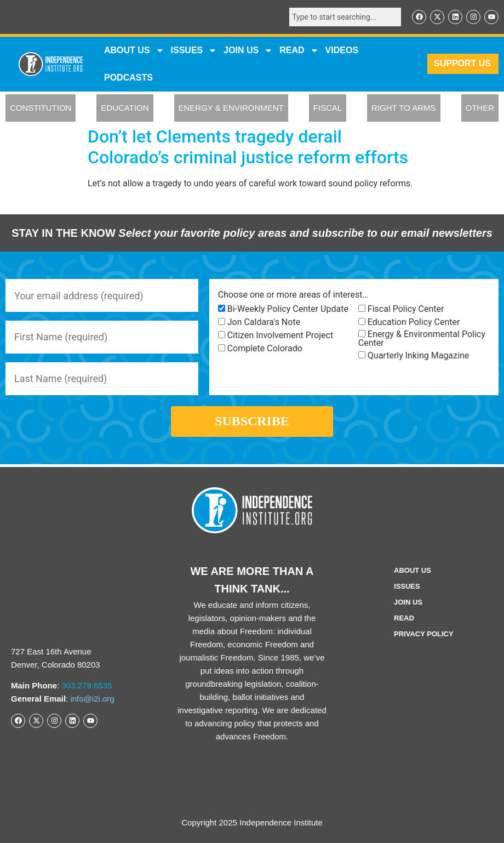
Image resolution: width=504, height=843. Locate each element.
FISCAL (328, 108)
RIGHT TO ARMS (404, 108)
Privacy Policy (424, 634)
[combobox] (345, 17)
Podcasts (128, 78)
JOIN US (248, 50)
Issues (194, 50)
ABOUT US (134, 50)
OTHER (480, 108)
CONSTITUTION (41, 108)
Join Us (408, 602)
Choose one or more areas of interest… (293, 295)
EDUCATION (125, 108)
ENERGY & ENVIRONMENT (231, 108)
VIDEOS (342, 50)
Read (404, 618)
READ (299, 50)
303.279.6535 (87, 686)
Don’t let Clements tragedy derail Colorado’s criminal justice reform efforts (248, 147)
